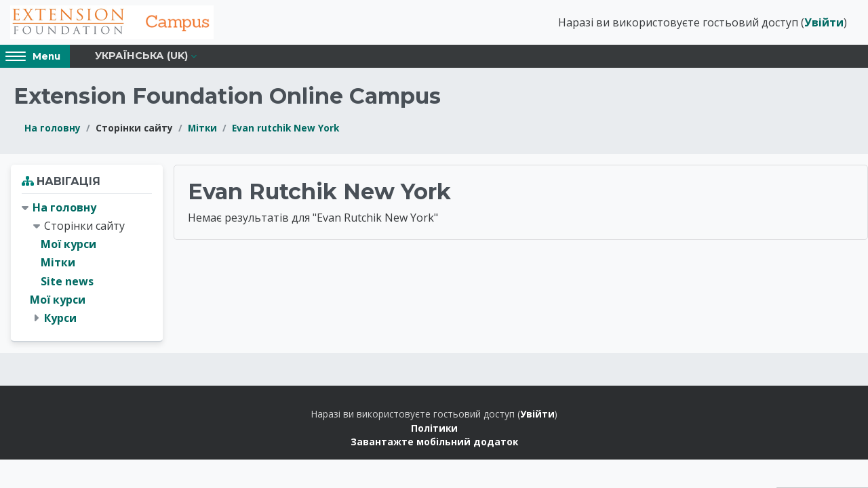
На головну (53, 128)
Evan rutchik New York (285, 128)
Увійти (824, 22)
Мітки (202, 128)
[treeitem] (87, 263)
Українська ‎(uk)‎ (141, 56)
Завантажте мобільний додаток (434, 442)
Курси (60, 318)
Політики (434, 428)
